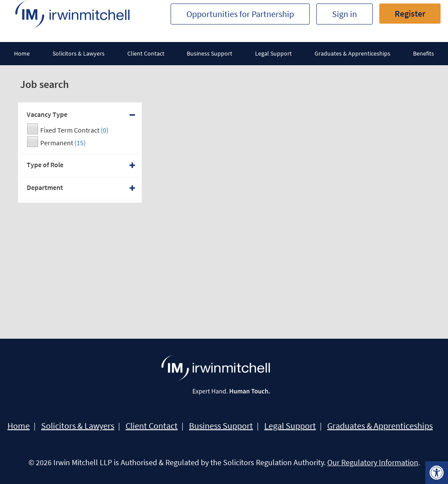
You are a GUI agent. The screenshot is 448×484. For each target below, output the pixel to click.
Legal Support (273, 53)
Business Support (210, 53)
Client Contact (146, 53)
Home (22, 53)
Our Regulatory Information (373, 462)
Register (410, 13)
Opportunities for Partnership (240, 14)
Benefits (423, 53)
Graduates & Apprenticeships (352, 53)
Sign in (345, 14)
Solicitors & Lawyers (79, 53)
